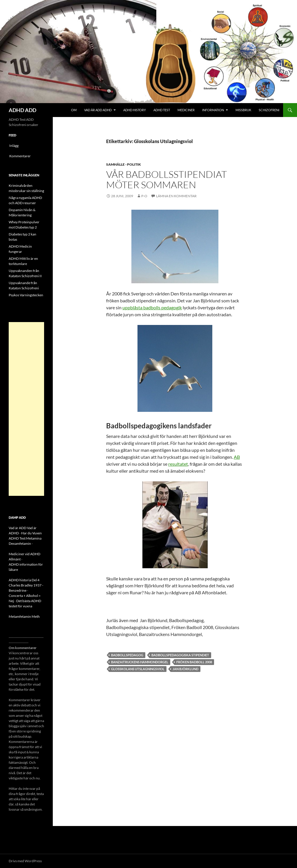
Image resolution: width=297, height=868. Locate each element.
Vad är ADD (18, 528)
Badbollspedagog (127, 655)
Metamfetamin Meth (24, 616)
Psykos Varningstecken (26, 295)
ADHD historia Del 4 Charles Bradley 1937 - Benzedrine (26, 585)
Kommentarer (20, 156)
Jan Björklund (185, 669)
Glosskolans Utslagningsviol (138, 669)
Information (213, 110)
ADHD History (135, 110)
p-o (144, 196)
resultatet (178, 464)
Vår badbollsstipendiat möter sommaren (166, 179)
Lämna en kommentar (176, 196)
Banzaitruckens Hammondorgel (140, 662)
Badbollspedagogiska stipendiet (180, 655)
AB (237, 457)
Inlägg (14, 146)
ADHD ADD (22, 110)
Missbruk (243, 110)
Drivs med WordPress (25, 861)
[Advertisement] (26, 409)
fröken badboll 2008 (194, 662)
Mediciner (186, 110)
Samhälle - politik (124, 164)
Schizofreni (269, 110)
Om (74, 110)
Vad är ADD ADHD (98, 110)
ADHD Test (162, 110)
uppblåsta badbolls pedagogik (152, 307)
